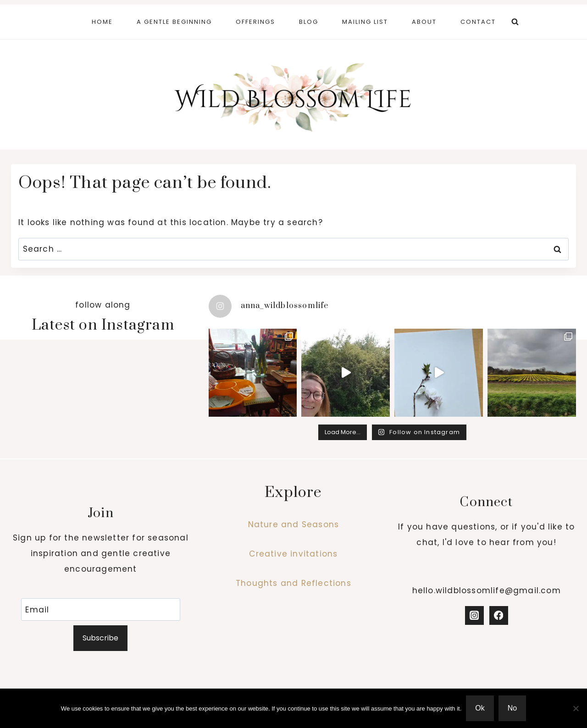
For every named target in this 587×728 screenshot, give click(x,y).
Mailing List (365, 22)
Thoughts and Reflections (293, 583)
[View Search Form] (515, 22)
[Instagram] (474, 615)
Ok (480, 708)
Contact (478, 22)
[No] (576, 708)
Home (102, 22)
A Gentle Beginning (174, 22)
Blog (309, 22)
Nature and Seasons (294, 524)
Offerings (255, 22)
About (424, 22)
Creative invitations (293, 554)
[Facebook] (499, 615)
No (512, 708)
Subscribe (100, 638)
